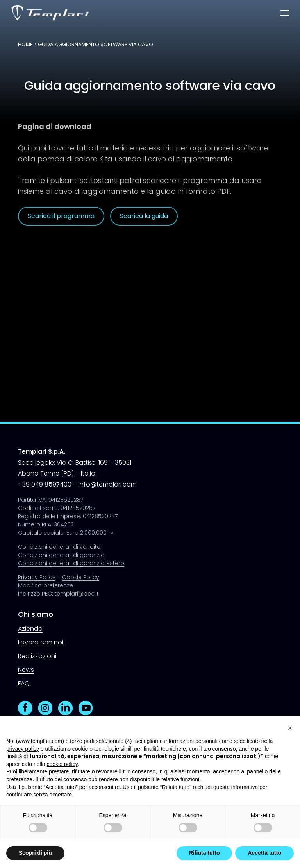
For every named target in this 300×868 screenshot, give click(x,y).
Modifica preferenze (46, 585)
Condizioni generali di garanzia (61, 555)
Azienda (30, 629)
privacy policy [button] (23, 749)
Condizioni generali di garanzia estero (71, 563)
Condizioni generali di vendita (59, 547)
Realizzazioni (37, 656)
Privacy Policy (37, 577)
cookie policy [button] (62, 764)
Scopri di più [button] (35, 853)
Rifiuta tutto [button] (204, 853)
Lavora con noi (41, 642)
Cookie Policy (81, 577)
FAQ (24, 683)
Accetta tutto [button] (264, 853)
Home (25, 44)
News (26, 670)
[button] (285, 13)
